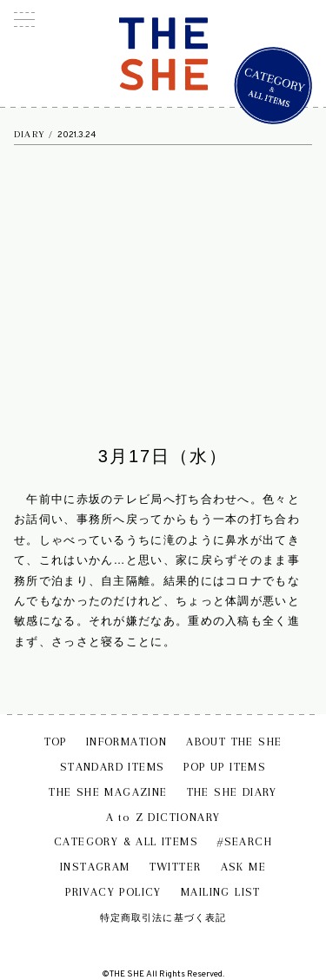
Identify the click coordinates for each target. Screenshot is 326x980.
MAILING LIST (221, 892)
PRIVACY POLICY (113, 892)
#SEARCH (245, 841)
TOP (56, 742)
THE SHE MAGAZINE (108, 792)
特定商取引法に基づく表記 (163, 918)
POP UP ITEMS (225, 767)
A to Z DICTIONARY (163, 817)
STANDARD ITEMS (113, 767)
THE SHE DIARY (232, 792)
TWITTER (176, 867)
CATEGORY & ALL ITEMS (126, 841)
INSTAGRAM (95, 867)
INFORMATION (126, 742)
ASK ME (243, 867)
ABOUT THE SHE (234, 742)
